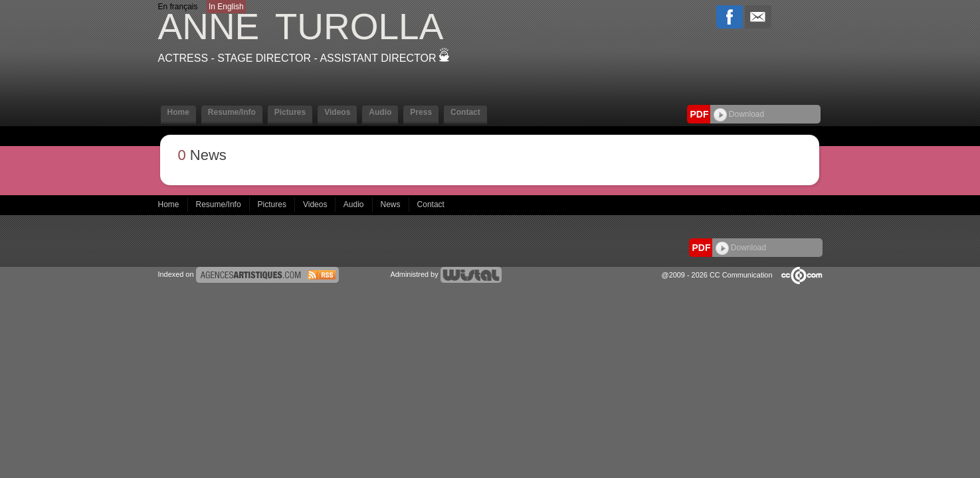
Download (739, 114)
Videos (337, 112)
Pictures (290, 112)
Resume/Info (232, 112)
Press (421, 112)
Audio (380, 112)
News (392, 204)
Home (178, 112)
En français (178, 7)
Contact (465, 112)
